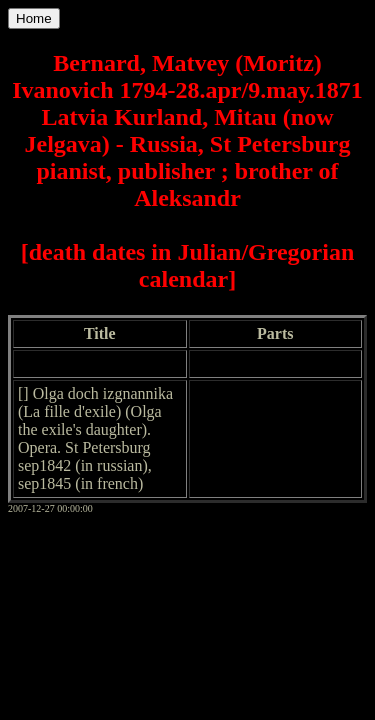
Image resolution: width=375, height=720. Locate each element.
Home (34, 18)
